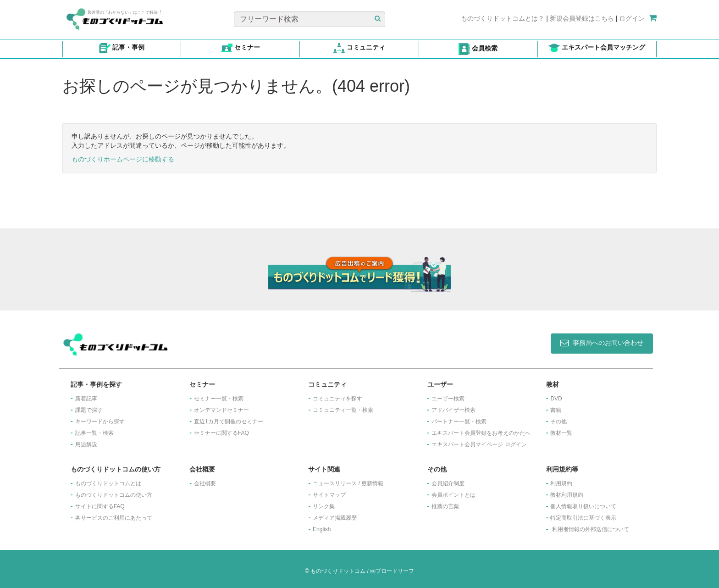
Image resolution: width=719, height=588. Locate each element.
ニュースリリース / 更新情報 (348, 483)
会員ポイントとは (454, 495)
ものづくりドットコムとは (108, 483)
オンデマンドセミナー (221, 410)
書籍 (556, 410)
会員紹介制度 (448, 483)
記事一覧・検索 (94, 433)
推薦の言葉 (445, 506)
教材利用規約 (567, 495)
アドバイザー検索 (454, 410)
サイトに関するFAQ (100, 506)
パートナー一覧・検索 (459, 422)
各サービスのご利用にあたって (114, 518)
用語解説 (86, 444)
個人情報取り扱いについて (583, 506)
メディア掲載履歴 (335, 518)
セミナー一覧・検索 (219, 399)
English (322, 529)
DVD (556, 399)
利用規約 (561, 483)
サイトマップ (329, 495)
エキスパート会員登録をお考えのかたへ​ (481, 433)
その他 (559, 422)
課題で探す (89, 410)
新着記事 (86, 399)
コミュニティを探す (337, 399)
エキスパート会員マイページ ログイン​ (479, 444)
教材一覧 (561, 433)
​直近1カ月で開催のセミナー (229, 422)
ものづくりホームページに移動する (123, 159)
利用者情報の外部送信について (591, 529)
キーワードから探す (100, 422)
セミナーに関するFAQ (221, 433)
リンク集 (324, 506)
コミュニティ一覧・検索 (343, 410)
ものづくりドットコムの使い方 (114, 495)
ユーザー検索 (448, 399)
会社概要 (205, 483)
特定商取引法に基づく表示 (583, 518)
